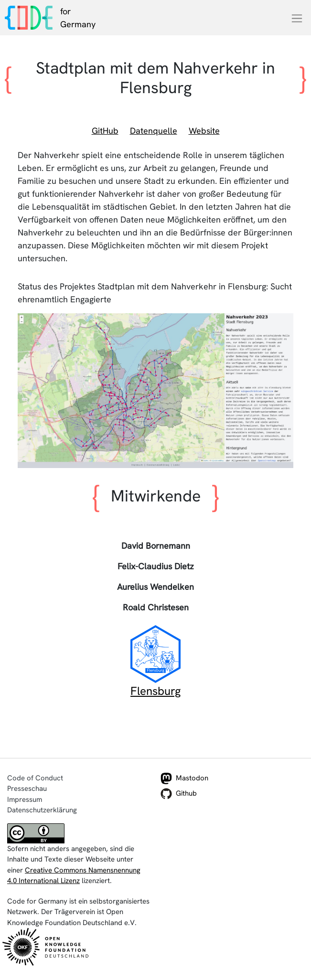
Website (204, 131)
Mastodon (184, 778)
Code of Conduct (35, 778)
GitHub (105, 131)
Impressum (25, 799)
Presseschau (27, 788)
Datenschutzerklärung (42, 810)
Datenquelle (154, 131)
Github (179, 794)
